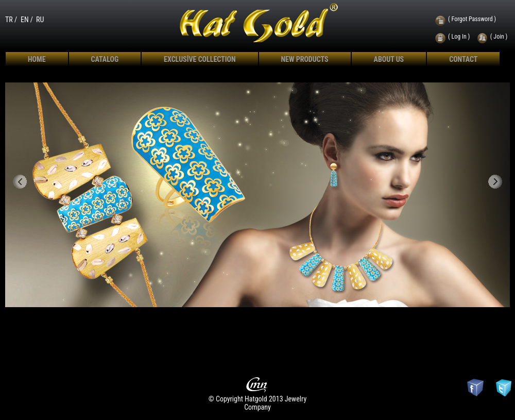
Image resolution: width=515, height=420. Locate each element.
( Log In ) (459, 37)
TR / (11, 20)
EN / (27, 20)
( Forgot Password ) (472, 19)
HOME (37, 59)
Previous (20, 182)
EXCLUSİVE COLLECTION (200, 59)
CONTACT (463, 59)
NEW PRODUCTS (305, 59)
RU (40, 20)
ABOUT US (389, 59)
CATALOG (105, 59)
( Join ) (499, 37)
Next (495, 182)
